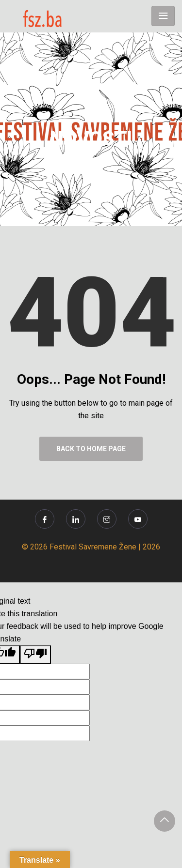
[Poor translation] (35, 655)
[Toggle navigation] (163, 16)
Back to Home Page (91, 449)
